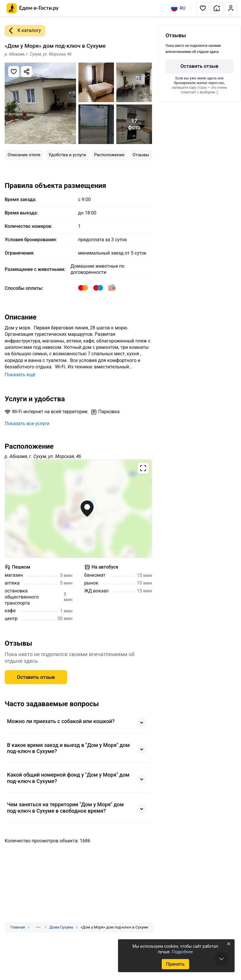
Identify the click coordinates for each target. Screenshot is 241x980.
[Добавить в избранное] (14, 72)
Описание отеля (24, 155)
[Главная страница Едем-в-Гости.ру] (33, 8)
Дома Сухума (61, 927)
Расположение (109, 155)
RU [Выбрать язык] (178, 8)
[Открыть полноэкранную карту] (78, 509)
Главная (18, 927)
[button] (203, 8)
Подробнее (182, 952)
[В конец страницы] (221, 959)
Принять (175, 964)
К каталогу (23, 31)
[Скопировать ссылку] (27, 72)
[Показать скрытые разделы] (38, 927)
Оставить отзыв (36, 677)
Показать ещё (20, 375)
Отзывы (141, 155)
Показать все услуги (27, 424)
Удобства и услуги (67, 155)
